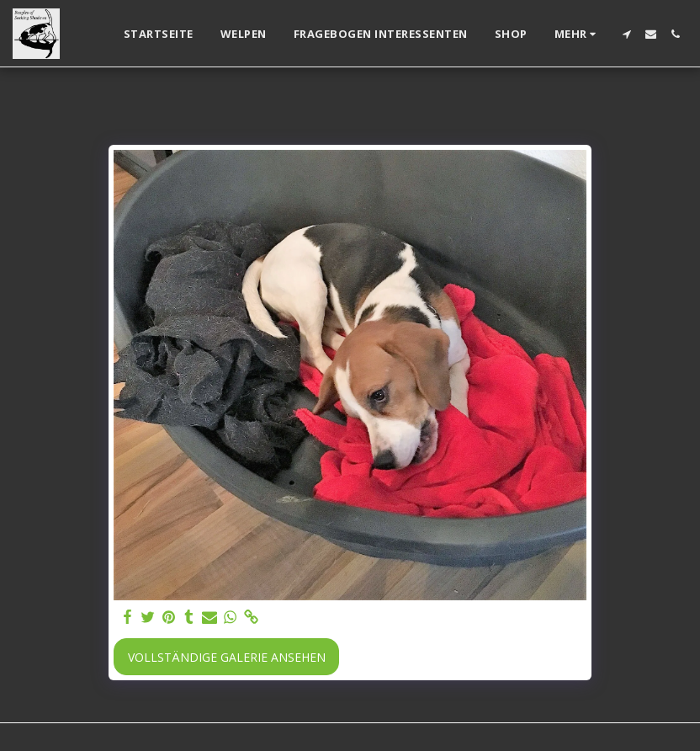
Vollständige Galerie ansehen (227, 657)
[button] (626, 34)
